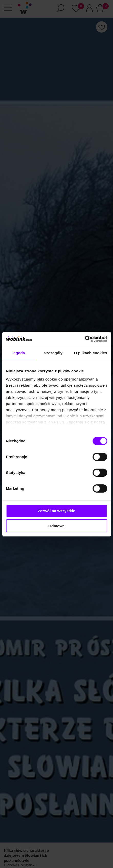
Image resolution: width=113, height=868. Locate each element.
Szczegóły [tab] (53, 353)
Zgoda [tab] (19, 353)
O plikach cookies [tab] (91, 353)
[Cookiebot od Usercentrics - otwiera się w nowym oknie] (85, 339)
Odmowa (57, 526)
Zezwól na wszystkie (57, 511)
